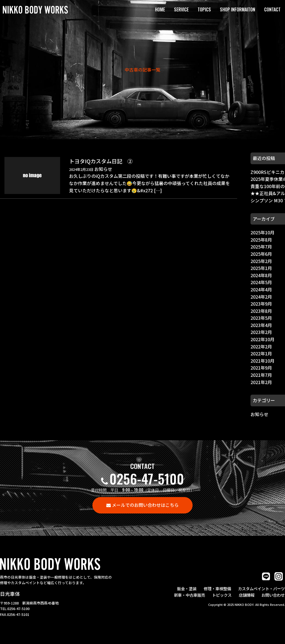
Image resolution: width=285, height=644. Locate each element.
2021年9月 (261, 368)
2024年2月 (261, 297)
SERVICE (181, 9)
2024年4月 (261, 289)
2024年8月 (261, 275)
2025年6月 (261, 254)
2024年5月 (261, 282)
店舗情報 (247, 595)
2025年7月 (261, 247)
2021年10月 (262, 361)
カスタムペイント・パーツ (262, 588)
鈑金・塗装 (188, 588)
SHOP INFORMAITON (238, 9)
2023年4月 (261, 325)
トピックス (223, 595)
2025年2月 (261, 261)
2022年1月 (261, 353)
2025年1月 (261, 268)
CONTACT (272, 9)
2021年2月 (261, 382)
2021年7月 (261, 375)
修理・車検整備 (218, 588)
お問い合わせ (273, 595)
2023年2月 (261, 332)
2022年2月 (261, 346)
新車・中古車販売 (191, 595)
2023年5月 (261, 318)
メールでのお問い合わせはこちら (145, 505)
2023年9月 (261, 304)
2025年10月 (262, 232)
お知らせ (259, 414)
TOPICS (204, 9)
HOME (160, 9)
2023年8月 (261, 311)
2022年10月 (262, 339)
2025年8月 (261, 240)
